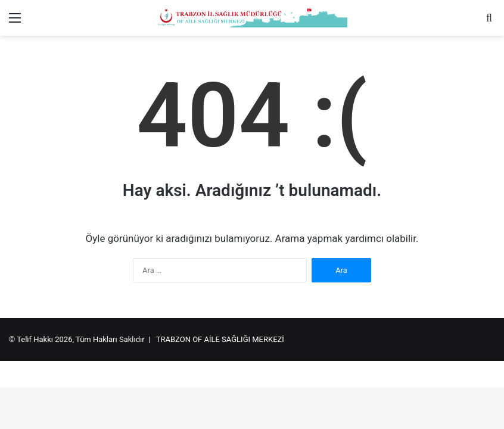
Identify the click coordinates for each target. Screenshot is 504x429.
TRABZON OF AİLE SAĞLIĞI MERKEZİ (220, 339)
